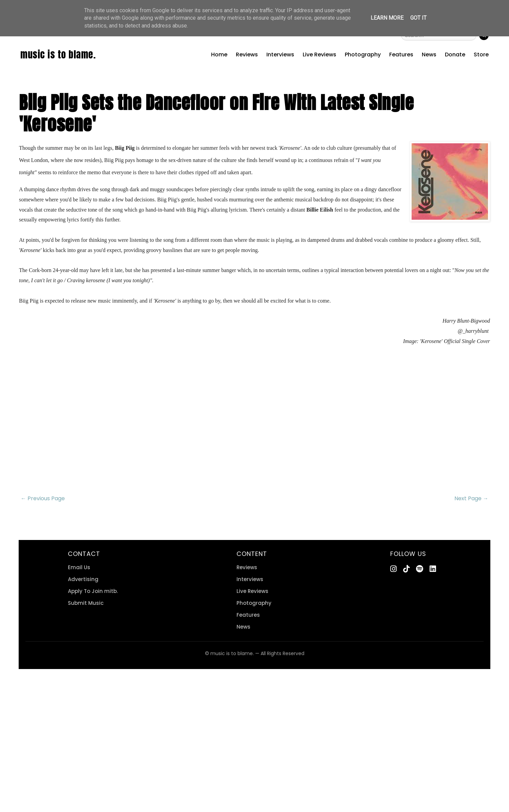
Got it (418, 18)
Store (481, 55)
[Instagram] (393, 569)
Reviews (247, 55)
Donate (455, 55)
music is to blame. (58, 54)
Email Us (79, 567)
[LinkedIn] (433, 569)
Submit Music (86, 603)
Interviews (280, 55)
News (429, 55)
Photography (363, 55)
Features (401, 55)
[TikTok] (406, 569)
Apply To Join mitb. (93, 591)
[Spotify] (420, 569)
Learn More (387, 18)
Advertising (83, 579)
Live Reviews (319, 55)
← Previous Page (43, 498)
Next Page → (471, 498)
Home (219, 55)
